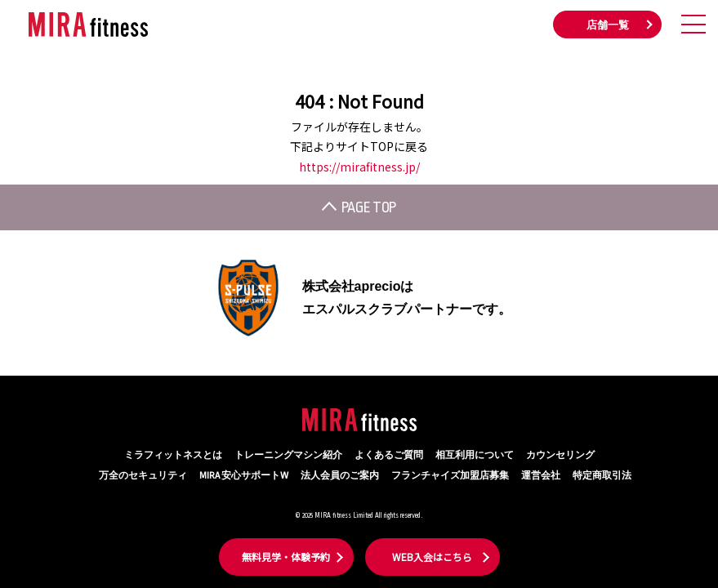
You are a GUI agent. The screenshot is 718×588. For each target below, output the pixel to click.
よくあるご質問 (389, 455)
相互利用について (475, 455)
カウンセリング (560, 455)
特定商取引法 (602, 476)
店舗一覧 (608, 25)
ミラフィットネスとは (173, 455)
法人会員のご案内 (340, 476)
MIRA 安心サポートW (244, 476)
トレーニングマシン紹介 (288, 455)
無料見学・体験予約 (286, 557)
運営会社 (541, 476)
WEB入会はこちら (432, 557)
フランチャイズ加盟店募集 (450, 476)
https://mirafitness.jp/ (359, 167)
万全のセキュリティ (143, 476)
